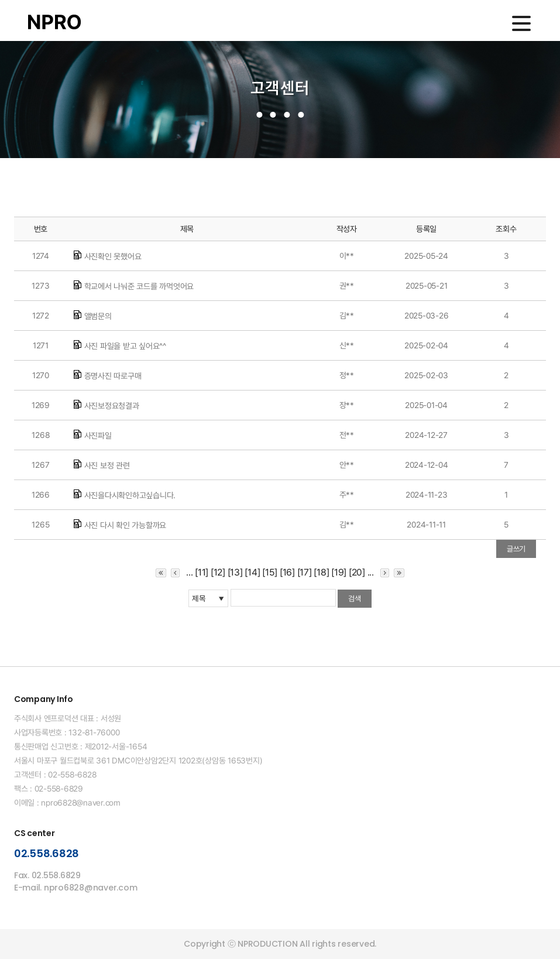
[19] (339, 572)
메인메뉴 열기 (521, 23)
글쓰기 (516, 549)
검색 (355, 599)
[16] (287, 572)
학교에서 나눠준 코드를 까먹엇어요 (139, 286)
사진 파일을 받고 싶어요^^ (125, 346)
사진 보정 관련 (107, 465)
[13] (235, 572)
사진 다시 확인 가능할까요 (126, 525)
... (189, 572)
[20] (357, 572)
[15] (270, 572)
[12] (218, 572)
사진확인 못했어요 (113, 256)
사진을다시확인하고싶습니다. (130, 495)
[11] (202, 572)
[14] (252, 572)
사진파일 (98, 436)
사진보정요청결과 (112, 406)
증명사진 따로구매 (113, 376)
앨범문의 (98, 316)
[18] (321, 572)
